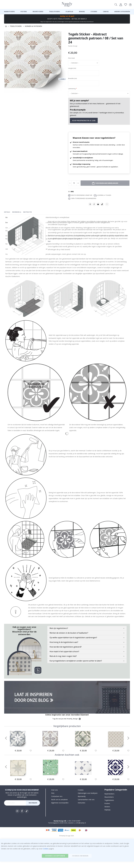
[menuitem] (9, 12)
